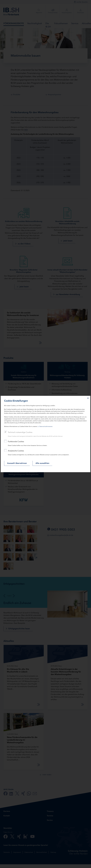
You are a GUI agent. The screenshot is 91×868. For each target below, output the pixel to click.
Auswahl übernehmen (17, 463)
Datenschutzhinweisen (46, 426)
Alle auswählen (42, 463)
